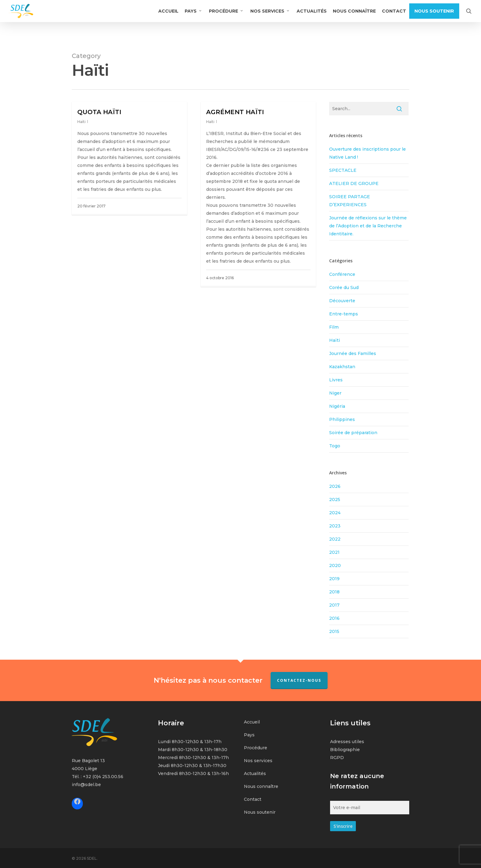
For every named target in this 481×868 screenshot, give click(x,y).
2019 (334, 579)
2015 (334, 631)
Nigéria (337, 406)
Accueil (252, 722)
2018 (334, 592)
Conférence (342, 274)
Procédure (256, 748)
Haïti (81, 122)
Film (334, 327)
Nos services (258, 761)
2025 (335, 500)
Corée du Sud (344, 287)
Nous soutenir (260, 812)
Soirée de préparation (353, 433)
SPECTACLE (343, 170)
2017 (334, 605)
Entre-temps (344, 314)
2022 (335, 539)
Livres (336, 380)
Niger (335, 393)
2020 (335, 565)
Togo (335, 446)
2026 (335, 486)
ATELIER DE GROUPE (354, 183)
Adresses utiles (347, 742)
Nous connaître (261, 786)
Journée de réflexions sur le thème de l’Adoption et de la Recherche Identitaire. (368, 226)
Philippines (342, 419)
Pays (249, 735)
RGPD (337, 758)
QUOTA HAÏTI (99, 112)
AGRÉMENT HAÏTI (235, 112)
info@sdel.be (86, 785)
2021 (334, 552)
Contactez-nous (299, 680)
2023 (335, 526)
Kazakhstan (342, 367)
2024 (335, 513)
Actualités (255, 773)
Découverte (342, 301)
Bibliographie (345, 750)
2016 (334, 618)
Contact (253, 799)
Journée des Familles (353, 353)
